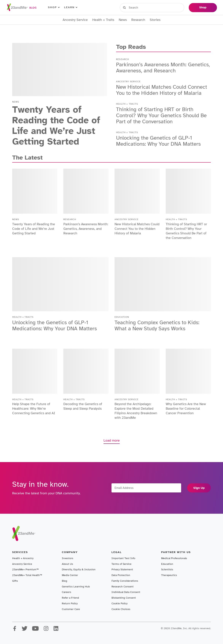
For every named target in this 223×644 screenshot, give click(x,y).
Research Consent (123, 587)
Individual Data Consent (126, 592)
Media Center (70, 575)
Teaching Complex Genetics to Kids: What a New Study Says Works (157, 326)
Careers (67, 592)
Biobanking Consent (124, 598)
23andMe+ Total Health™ (27, 575)
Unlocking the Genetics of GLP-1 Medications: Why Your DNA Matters (158, 141)
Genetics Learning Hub (76, 587)
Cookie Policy (119, 603)
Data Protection (121, 575)
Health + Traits (103, 20)
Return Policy (70, 603)
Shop (54, 7)
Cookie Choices (121, 609)
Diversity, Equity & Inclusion (79, 569)
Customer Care (71, 609)
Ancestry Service (75, 20)
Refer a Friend (70, 598)
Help (180, 7)
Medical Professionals (174, 558)
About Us (67, 564)
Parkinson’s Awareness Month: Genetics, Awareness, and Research (163, 68)
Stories (155, 20)
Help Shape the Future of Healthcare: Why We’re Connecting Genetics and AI (34, 409)
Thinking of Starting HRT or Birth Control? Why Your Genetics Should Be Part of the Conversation (161, 115)
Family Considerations (125, 581)
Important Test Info (123, 558)
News (123, 20)
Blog (65, 581)
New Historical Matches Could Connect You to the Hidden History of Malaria (162, 90)
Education (167, 564)
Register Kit (160, 7)
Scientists (167, 569)
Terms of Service (121, 564)
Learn (71, 7)
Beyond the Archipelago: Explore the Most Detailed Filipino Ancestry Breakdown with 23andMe (136, 411)
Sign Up (199, 488)
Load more (112, 440)
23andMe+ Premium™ (25, 569)
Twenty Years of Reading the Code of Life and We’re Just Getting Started (56, 126)
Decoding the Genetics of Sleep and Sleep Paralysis (83, 406)
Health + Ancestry (23, 558)
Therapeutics (169, 575)
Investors (68, 558)
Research (138, 20)
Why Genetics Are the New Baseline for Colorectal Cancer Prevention (186, 409)
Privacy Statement (122, 569)
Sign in (137, 7)
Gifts (15, 581)
